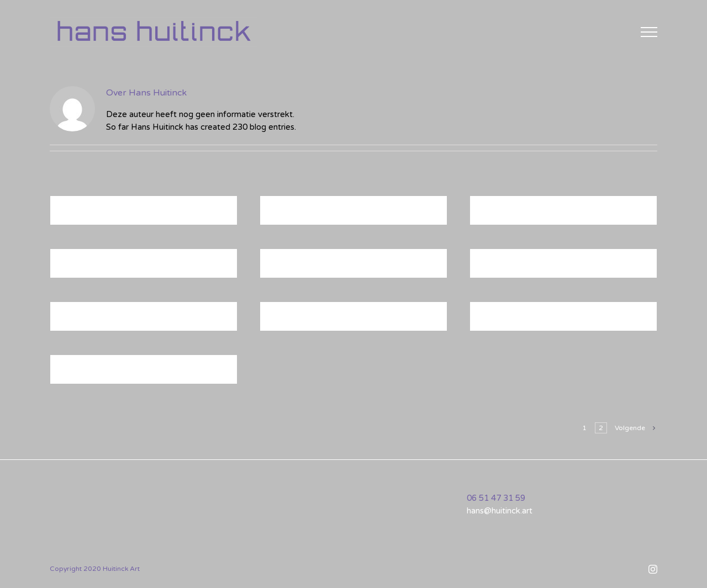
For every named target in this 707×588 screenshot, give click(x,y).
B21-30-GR (88, 373)
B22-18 (289, 214)
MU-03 (288, 320)
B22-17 (499, 320)
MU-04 (498, 214)
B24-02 (499, 267)
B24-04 (79, 267)
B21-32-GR (88, 214)
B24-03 (289, 267)
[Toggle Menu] (649, 32)
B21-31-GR (88, 320)
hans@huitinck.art (500, 511)
